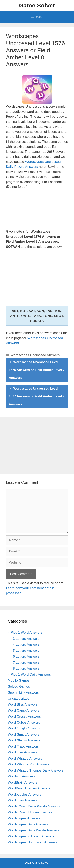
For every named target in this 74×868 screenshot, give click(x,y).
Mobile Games (19, 680)
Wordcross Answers (23, 800)
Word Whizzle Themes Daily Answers (36, 770)
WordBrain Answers (23, 782)
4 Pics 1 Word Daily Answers (29, 675)
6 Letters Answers (26, 657)
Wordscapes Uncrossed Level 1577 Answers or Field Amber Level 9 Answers (37, 396)
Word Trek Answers (22, 752)
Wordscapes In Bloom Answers (31, 836)
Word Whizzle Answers (25, 758)
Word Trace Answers (23, 746)
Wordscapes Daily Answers (28, 824)
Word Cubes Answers (24, 723)
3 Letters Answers (26, 639)
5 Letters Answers (26, 651)
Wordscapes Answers (24, 818)
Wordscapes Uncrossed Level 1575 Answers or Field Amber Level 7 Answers (37, 370)
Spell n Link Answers (23, 692)
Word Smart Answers (24, 734)
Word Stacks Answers (24, 740)
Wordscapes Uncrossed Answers (35, 355)
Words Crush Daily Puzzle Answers (34, 806)
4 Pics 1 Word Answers (25, 633)
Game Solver (37, 5)
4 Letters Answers (26, 645)
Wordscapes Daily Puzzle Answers (34, 830)
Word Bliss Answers (23, 704)
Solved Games (19, 687)
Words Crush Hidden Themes (30, 812)
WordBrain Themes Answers (29, 788)
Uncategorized (19, 699)
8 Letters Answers (26, 668)
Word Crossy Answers (24, 716)
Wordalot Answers (21, 776)
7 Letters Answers (26, 663)
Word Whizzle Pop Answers (28, 764)
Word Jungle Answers (24, 728)
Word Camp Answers (24, 711)
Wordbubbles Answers (25, 794)
